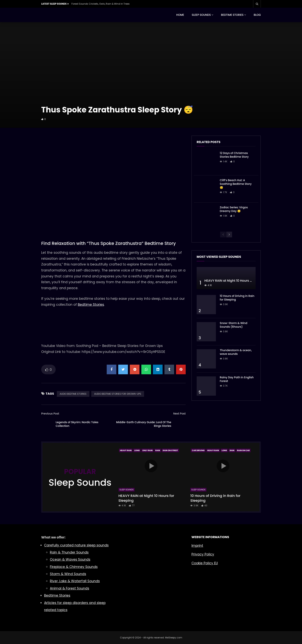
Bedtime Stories (91, 305)
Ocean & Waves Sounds (70, 559)
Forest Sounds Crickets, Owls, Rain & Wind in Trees (101, 4)
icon (151, 466)
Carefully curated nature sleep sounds (76, 545)
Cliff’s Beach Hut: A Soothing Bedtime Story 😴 (236, 184)
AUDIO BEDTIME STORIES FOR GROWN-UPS (118, 394)
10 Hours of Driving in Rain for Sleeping (237, 298)
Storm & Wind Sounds (68, 574)
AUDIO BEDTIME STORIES (73, 394)
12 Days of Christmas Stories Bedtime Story (234, 155)
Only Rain (147, 450)
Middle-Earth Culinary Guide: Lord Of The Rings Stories (144, 424)
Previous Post (50, 414)
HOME (180, 15)
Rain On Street (170, 450)
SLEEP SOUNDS (201, 15)
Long (137, 450)
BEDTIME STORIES (232, 15)
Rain (158, 450)
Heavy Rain (126, 450)
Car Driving (198, 450)
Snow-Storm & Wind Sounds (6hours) (234, 325)
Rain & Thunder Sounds (69, 552)
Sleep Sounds (127, 490)
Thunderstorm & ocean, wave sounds (236, 352)
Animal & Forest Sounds (70, 588)
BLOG (257, 15)
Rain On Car (243, 450)
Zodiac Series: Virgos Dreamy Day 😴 (234, 209)
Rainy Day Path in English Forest (237, 379)
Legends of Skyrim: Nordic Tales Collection (77, 424)
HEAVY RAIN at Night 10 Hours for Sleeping (236, 281)
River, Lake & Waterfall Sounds (75, 581)
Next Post (179, 414)
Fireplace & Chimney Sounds (74, 567)
